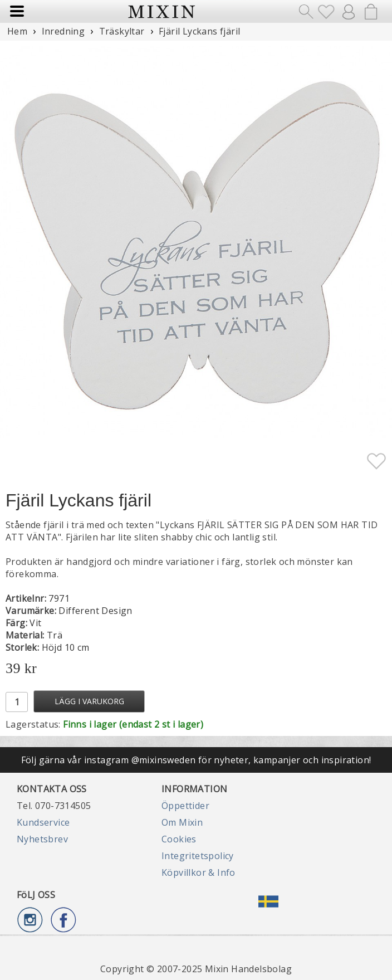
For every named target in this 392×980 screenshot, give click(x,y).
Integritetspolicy (198, 856)
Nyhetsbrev (42, 839)
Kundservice (43, 822)
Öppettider (185, 806)
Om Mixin (182, 822)
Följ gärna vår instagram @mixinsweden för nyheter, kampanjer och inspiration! (196, 760)
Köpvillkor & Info (199, 872)
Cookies (179, 839)
